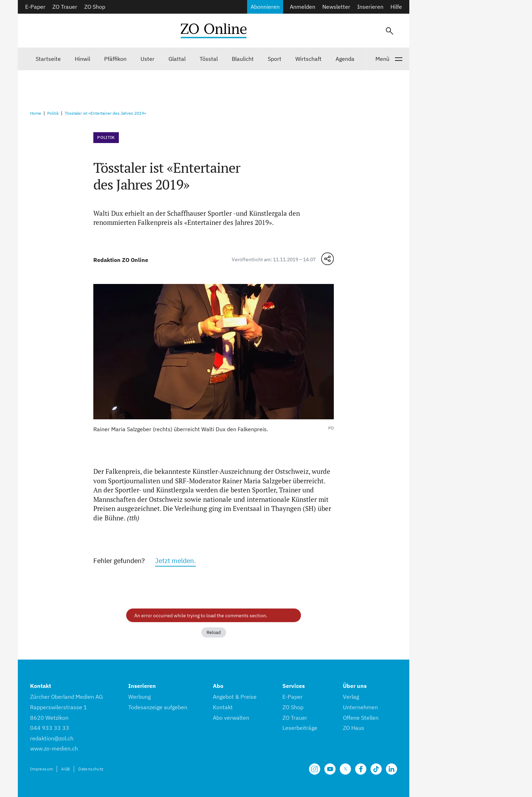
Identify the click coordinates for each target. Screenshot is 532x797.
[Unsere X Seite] (345, 769)
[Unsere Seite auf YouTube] (330, 769)
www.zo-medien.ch (54, 748)
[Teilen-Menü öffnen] (328, 259)
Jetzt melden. (175, 560)
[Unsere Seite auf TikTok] (376, 769)
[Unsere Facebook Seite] (361, 769)
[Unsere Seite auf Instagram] (315, 769)
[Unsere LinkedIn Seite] (391, 769)
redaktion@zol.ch (52, 738)
